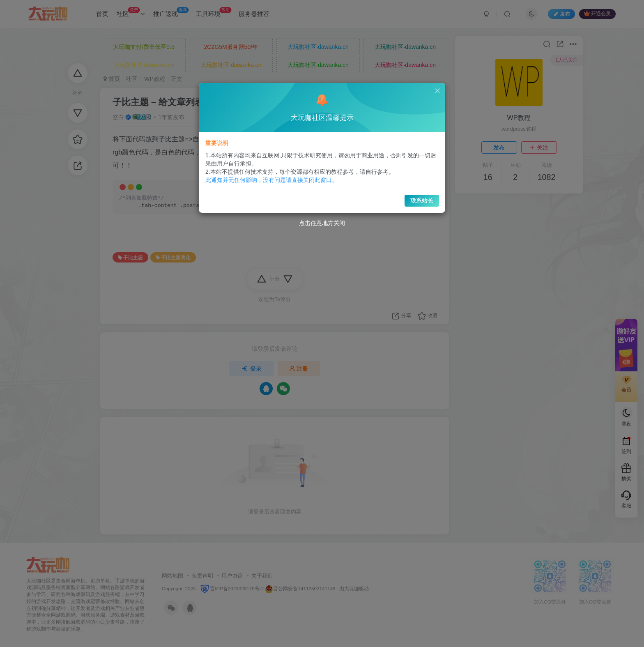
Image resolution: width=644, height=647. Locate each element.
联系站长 (413, 196)
